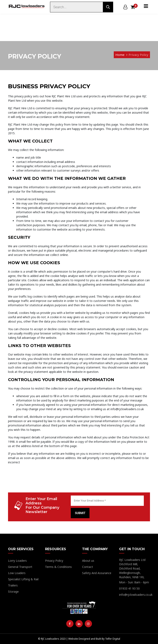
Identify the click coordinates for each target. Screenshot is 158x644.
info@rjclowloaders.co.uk (136, 595)
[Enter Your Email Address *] (107, 501)
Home (120, 55)
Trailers (13, 585)
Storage (13, 592)
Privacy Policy (138, 55)
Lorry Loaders (17, 561)
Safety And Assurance (97, 573)
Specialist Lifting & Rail (23, 579)
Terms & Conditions (58, 567)
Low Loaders (17, 573)
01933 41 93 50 (129, 588)
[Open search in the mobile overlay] (81, 7)
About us (88, 561)
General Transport (20, 567)
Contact (88, 567)
